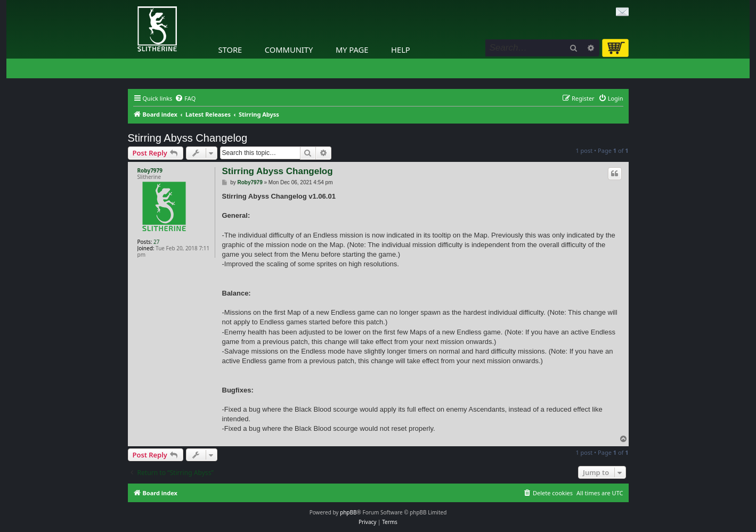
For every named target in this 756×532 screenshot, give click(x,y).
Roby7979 (150, 170)
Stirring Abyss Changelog (188, 138)
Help (401, 50)
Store (230, 50)
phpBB (348, 512)
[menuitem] (185, 99)
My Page (352, 50)
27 (156, 242)
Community (289, 50)
